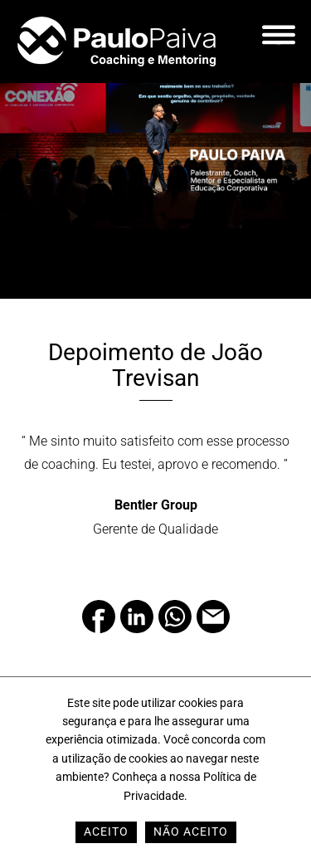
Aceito (106, 831)
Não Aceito (191, 831)
